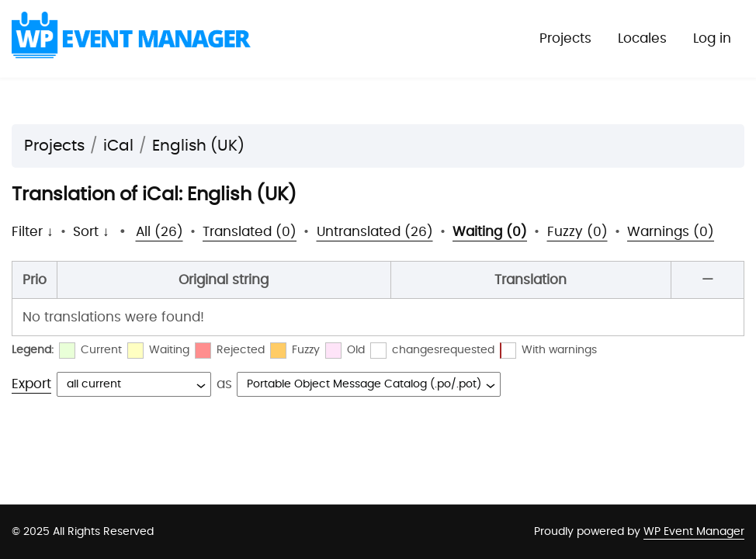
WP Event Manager (694, 532)
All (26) (160, 232)
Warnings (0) (671, 232)
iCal (118, 146)
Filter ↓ (33, 232)
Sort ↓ (91, 232)
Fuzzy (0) (577, 232)
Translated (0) (250, 232)
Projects (565, 38)
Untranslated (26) (375, 232)
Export (31, 384)
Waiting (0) (490, 232)
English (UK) (198, 146)
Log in (712, 38)
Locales (642, 38)
